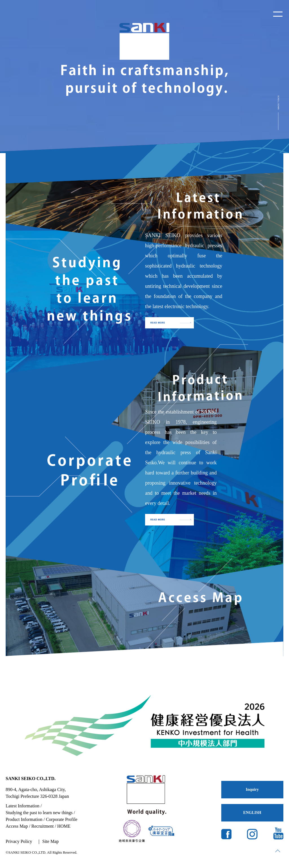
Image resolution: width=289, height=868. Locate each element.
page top (278, 851)
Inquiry (252, 789)
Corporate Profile (62, 819)
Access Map (17, 826)
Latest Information (23, 806)
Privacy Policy (19, 841)
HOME (64, 826)
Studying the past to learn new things (39, 813)
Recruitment (42, 826)
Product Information (24, 819)
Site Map (51, 841)
